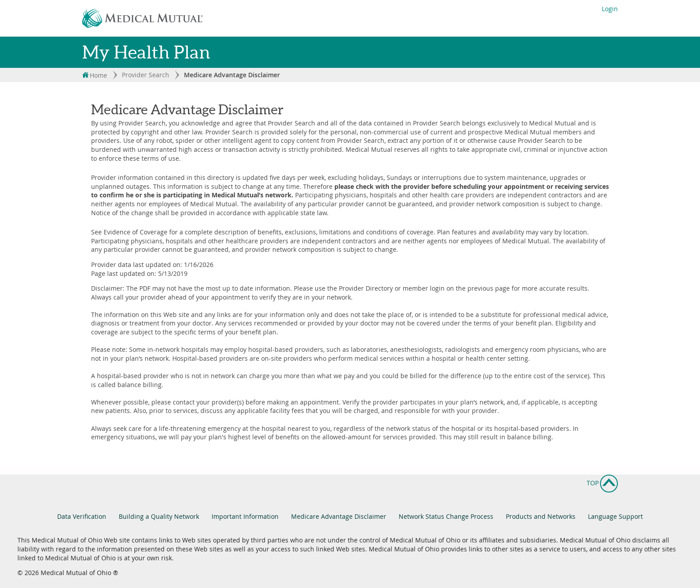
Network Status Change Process (446, 516)
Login (610, 9)
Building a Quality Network (159, 516)
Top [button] (602, 481)
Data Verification (82, 516)
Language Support (615, 516)
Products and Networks (541, 516)
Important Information (245, 516)
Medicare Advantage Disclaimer (339, 516)
